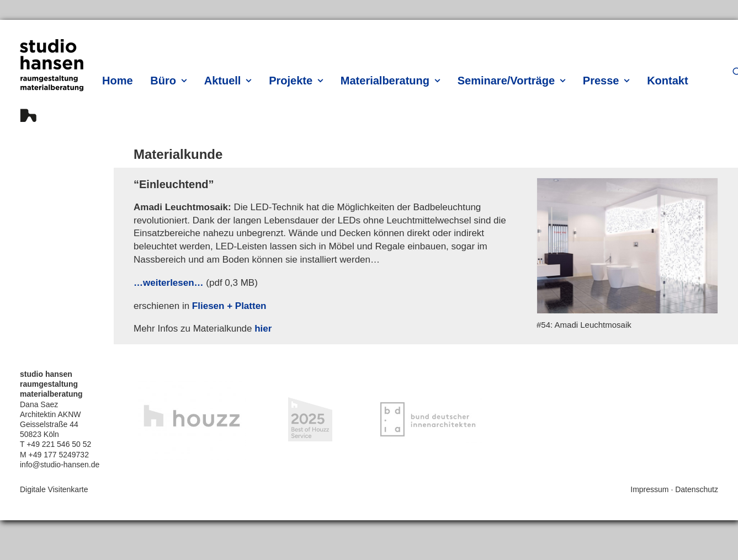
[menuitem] (120, 80)
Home (118, 81)
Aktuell (228, 81)
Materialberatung (390, 81)
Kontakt (667, 81)
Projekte (296, 81)
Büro (168, 81)
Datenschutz (697, 489)
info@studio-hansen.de (60, 465)
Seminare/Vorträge (511, 81)
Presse (606, 81)
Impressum (649, 489)
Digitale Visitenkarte (54, 489)
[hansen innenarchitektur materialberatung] (52, 81)
